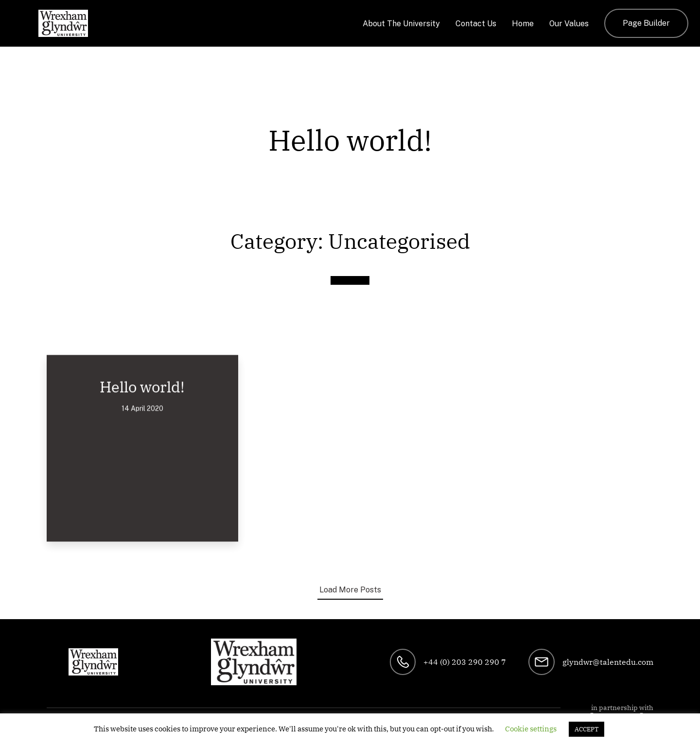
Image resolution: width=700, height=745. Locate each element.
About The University (401, 24)
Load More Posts (350, 590)
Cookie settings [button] (531, 729)
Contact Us (476, 24)
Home (523, 24)
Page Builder (646, 23)
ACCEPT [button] (586, 729)
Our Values (569, 24)
